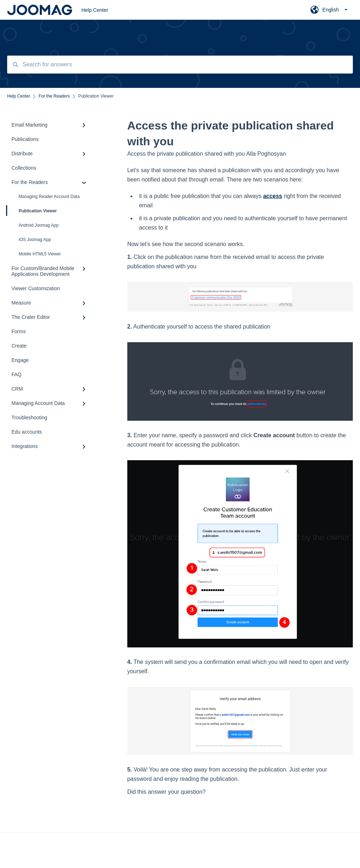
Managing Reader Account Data (49, 197)
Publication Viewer (32, 211)
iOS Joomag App (35, 240)
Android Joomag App (39, 225)
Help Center (95, 10)
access (273, 196)
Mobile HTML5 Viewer (40, 254)
